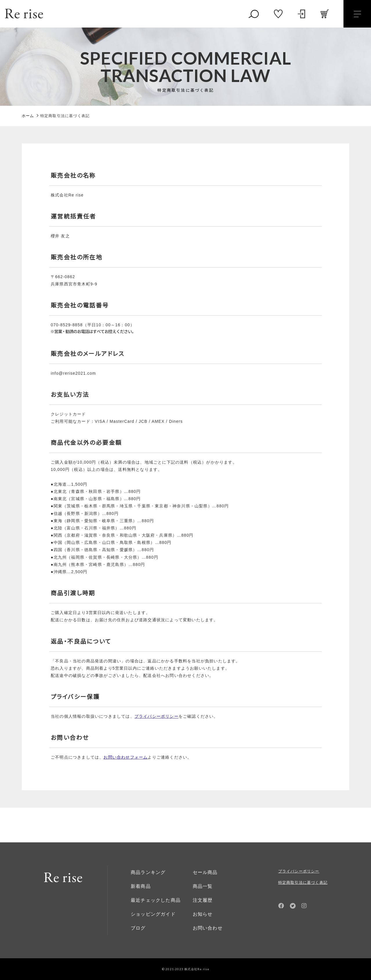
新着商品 (141, 886)
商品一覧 (203, 886)
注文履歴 (203, 900)
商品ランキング (148, 872)
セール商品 (205, 872)
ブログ (138, 928)
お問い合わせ (208, 928)
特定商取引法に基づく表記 (303, 882)
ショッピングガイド (153, 914)
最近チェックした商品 (156, 900)
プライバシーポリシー (299, 871)
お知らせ (203, 914)
